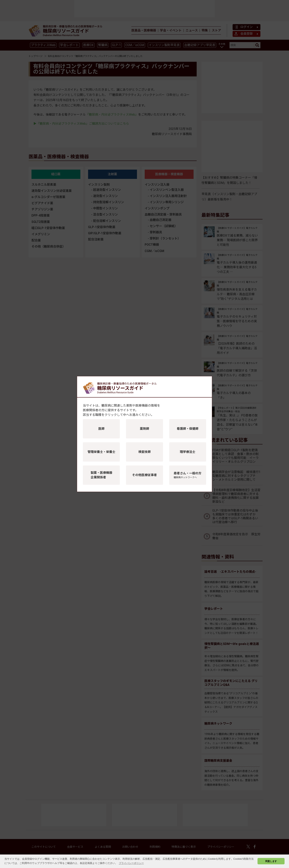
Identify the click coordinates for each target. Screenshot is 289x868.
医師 (101, 429)
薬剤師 (144, 429)
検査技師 (144, 452)
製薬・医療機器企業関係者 (101, 475)
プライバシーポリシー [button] (131, 863)
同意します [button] (271, 861)
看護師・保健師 (188, 429)
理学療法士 (188, 452)
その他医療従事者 (144, 475)
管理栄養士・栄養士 (101, 452)
